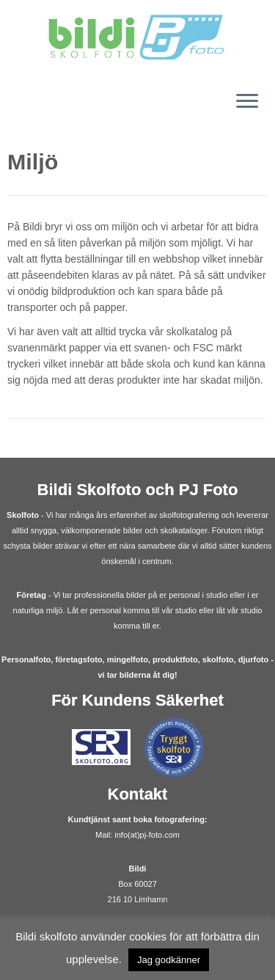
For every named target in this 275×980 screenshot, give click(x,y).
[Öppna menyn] (247, 102)
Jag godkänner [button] (169, 960)
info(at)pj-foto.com (147, 835)
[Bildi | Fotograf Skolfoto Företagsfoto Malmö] (137, 38)
